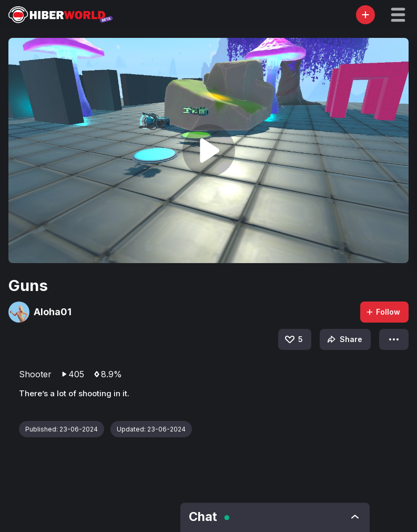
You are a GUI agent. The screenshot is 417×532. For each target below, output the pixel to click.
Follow (383, 312)
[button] (398, 15)
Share (344, 339)
